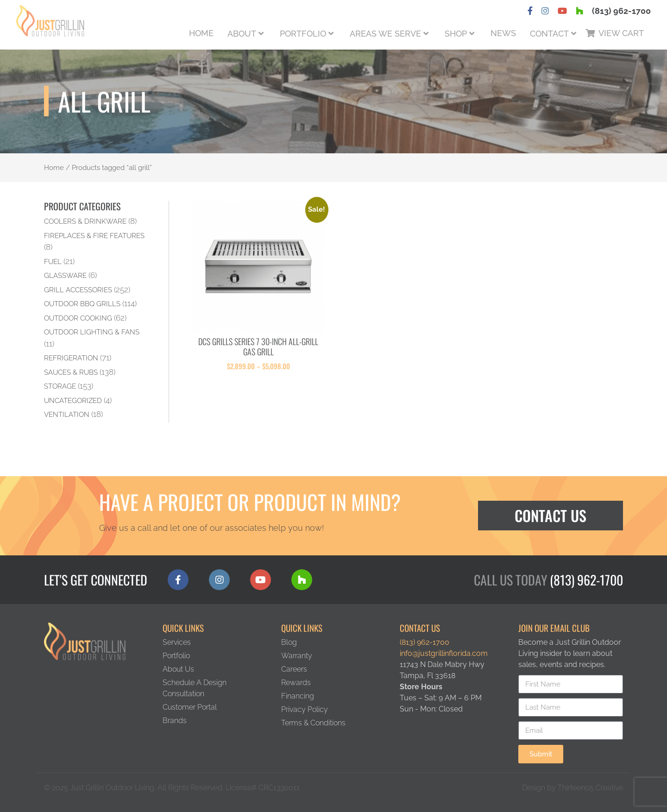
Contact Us (551, 515)
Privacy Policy (305, 709)
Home (201, 33)
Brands (175, 721)
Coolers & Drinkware (85, 221)
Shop (456, 34)
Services (177, 642)
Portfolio (303, 34)
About (242, 34)
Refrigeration (71, 358)
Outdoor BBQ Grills (82, 304)
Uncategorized (73, 400)
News (503, 33)
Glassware (65, 275)
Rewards (296, 683)
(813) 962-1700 (621, 11)
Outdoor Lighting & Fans (92, 332)
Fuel (53, 261)
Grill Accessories (78, 290)
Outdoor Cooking (78, 318)
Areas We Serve (385, 34)
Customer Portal (190, 707)
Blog (289, 642)
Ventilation (67, 414)
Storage (60, 386)
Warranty (297, 656)
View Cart (621, 33)
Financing (298, 696)
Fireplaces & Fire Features (94, 236)
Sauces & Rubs (71, 372)
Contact (549, 34)
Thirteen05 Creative (590, 788)
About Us (178, 669)
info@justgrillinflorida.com (444, 653)
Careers (294, 669)
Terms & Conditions (313, 723)
